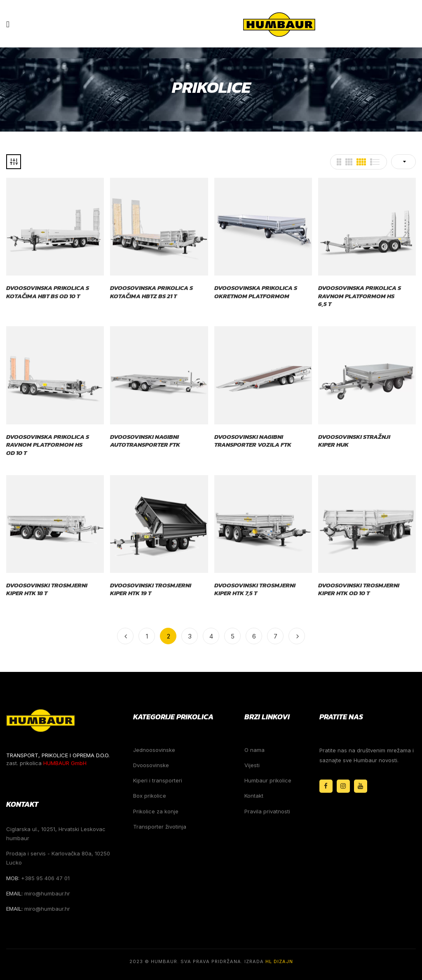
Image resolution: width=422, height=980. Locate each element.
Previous (125, 636)
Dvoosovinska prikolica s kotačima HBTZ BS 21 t (151, 292)
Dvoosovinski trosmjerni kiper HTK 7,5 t (255, 589)
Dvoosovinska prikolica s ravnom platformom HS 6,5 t (360, 296)
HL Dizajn (279, 961)
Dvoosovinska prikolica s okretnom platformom (256, 292)
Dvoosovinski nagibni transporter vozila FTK (253, 441)
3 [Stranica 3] (190, 636)
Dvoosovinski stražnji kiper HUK (354, 441)
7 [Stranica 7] (275, 636)
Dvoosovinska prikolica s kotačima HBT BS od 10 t (48, 292)
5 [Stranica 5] (233, 636)
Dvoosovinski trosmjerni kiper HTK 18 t (47, 589)
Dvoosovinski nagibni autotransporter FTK (145, 441)
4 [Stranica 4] (211, 636)
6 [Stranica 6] (254, 636)
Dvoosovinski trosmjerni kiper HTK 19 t (151, 589)
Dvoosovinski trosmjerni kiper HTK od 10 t (359, 589)
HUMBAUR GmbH (65, 763)
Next (297, 636)
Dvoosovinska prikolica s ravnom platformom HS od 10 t (48, 445)
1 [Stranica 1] (147, 636)
